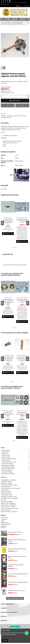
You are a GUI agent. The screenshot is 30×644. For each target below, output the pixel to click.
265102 (8, 306)
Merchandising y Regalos (8, 467)
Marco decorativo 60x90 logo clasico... (18, 582)
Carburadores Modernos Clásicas (9, 485)
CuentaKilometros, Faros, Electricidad (10, 488)
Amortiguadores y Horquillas (8, 480)
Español (19, 6)
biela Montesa (10, 116)
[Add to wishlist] (8, 105)
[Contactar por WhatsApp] (27, 633)
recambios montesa (6, 118)
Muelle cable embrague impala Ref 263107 (8, 414)
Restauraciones (5, 523)
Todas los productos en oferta (15, 598)
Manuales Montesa (6, 524)
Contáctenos (4, 519)
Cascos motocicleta (6, 487)
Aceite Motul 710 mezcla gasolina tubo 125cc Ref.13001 (22, 359)
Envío (15, 3)
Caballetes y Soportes (7, 483)
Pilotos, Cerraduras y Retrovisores (10, 508)
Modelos (3, 448)
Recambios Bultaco (7, 470)
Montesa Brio (5, 452)
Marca (12, 175)
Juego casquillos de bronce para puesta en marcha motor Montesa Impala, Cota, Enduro (8, 312)
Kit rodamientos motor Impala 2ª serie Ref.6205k (22, 414)
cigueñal (3, 116)
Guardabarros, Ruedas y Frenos (9, 497)
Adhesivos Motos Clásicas (8, 469)
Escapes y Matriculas (6, 493)
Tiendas (3, 521)
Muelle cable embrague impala (8, 422)
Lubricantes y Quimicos (7, 502)
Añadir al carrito (15, 101)
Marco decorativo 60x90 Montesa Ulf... (18, 574)
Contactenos (4, 526)
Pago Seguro (3, 3)
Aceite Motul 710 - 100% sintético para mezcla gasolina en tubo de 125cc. (22, 368)
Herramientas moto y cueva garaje (9, 498)
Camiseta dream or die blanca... (17, 591)
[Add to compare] (22, 105)
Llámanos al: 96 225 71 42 (22, 3)
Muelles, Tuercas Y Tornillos (8, 507)
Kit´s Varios (4, 500)
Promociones (4, 518)
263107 (8, 417)
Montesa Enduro (6, 455)
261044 (8, 224)
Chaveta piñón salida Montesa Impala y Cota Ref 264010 (8, 359)
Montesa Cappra (6, 457)
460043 (22, 223)
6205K (22, 417)
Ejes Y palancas (5, 490)
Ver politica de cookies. (9, 637)
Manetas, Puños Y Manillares (8, 503)
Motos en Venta (6, 460)
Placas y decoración (6, 510)
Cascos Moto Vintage (7, 472)
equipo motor (17, 116)
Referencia (4, 87)
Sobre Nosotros (10, 3)
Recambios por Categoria (8, 474)
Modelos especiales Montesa (9, 459)
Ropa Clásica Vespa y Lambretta (9, 512)
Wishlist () (27, 6)
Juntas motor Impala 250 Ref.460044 (22, 300)
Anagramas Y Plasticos (7, 482)
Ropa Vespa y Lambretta (8, 465)
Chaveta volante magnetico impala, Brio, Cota (8, 230)
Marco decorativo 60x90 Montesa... (17, 549)
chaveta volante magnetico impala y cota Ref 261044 (8, 221)
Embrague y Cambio (6, 492)
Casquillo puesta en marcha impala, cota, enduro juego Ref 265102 (8, 302)
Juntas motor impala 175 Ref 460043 (22, 220)
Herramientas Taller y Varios (9, 462)
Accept (5, 641)
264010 (8, 362)
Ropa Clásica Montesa (7, 464)
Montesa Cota (5, 454)
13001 (22, 362)
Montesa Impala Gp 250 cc (15, 532)
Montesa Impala (6, 450)
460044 (22, 303)
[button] (13, 248)
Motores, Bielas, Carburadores (9, 505)
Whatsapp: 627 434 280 (5, 4)
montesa (24, 116)
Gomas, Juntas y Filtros (7, 495)
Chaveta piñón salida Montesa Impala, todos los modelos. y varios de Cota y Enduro (8, 368)
